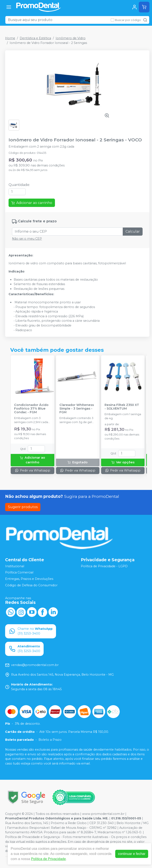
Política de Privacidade (48, 859)
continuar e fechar (132, 854)
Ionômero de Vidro (71, 38)
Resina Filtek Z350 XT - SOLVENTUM (122, 407)
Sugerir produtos (23, 507)
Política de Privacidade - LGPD (104, 566)
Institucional (15, 566)
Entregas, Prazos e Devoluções (29, 579)
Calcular (133, 231)
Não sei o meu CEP (27, 239)
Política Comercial (19, 573)
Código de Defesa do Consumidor (31, 585)
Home (10, 38)
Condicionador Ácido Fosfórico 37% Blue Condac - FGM (31, 409)
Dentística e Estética (35, 38)
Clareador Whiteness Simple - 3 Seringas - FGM (77, 409)
